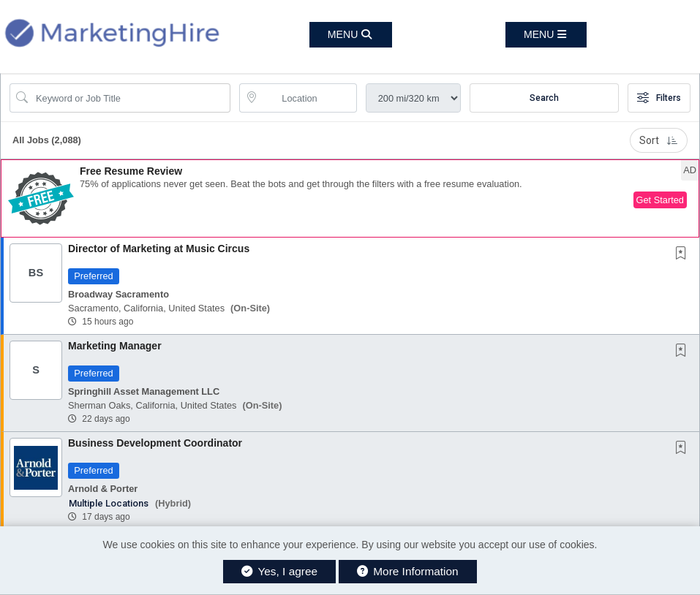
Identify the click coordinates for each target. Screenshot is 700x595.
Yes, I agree (279, 571)
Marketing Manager (115, 346)
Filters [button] (659, 98)
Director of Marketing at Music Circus (159, 249)
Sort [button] (659, 140)
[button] (546, 35)
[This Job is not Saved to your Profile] (684, 254)
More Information (408, 571)
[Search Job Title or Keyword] (130, 98)
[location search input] (308, 98)
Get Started (660, 200)
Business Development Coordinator (155, 443)
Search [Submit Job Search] (544, 98)
